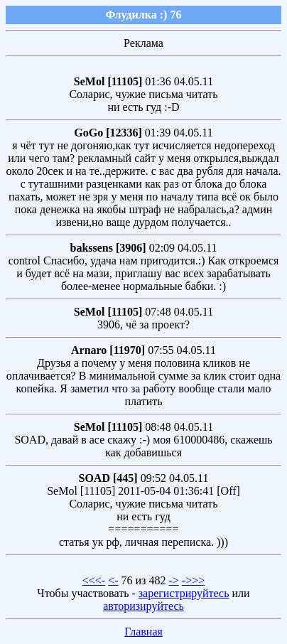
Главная (143, 632)
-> (173, 580)
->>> (193, 580)
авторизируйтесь (143, 606)
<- (113, 580)
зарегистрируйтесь (184, 593)
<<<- (94, 580)
